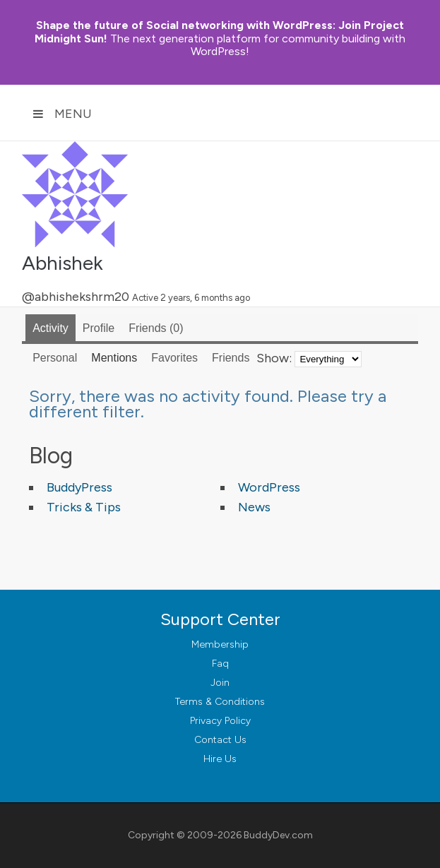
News (254, 507)
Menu (62, 114)
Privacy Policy (220, 721)
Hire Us (220, 759)
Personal (55, 358)
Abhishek (63, 263)
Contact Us (220, 740)
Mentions (114, 358)
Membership (220, 644)
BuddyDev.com (278, 835)
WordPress (269, 487)
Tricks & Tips (84, 507)
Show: (274, 358)
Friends (156, 328)
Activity (50, 328)
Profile (99, 328)
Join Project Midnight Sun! (219, 32)
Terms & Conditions (220, 702)
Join (220, 683)
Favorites (174, 358)
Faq (220, 664)
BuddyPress (79, 487)
